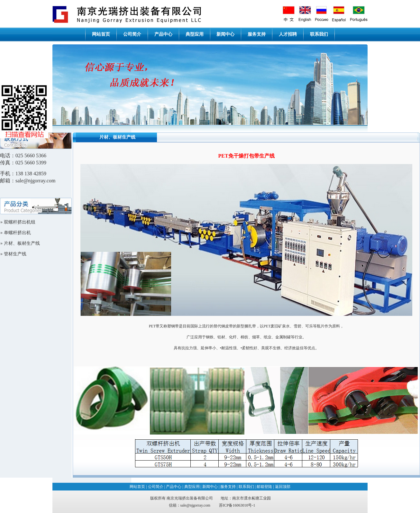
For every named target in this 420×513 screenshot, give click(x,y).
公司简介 (132, 34)
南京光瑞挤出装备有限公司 (190, 498)
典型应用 (195, 34)
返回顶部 (283, 487)
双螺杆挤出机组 (20, 222)
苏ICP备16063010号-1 (237, 505)
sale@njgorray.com (195, 505)
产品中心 (163, 34)
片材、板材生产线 (22, 243)
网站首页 (101, 34)
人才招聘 (288, 34)
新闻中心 (225, 34)
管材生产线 (15, 254)
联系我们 (319, 34)
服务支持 (257, 34)
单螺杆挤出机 (17, 233)
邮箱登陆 (264, 487)
